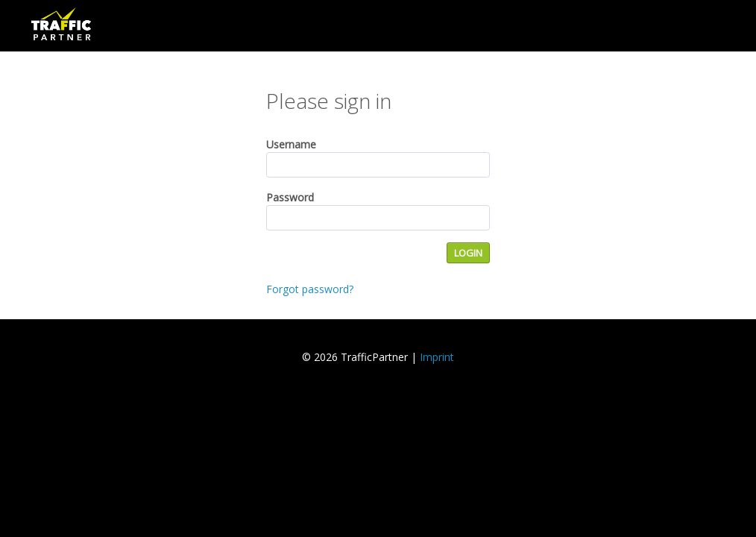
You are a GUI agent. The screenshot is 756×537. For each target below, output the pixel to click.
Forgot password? (310, 289)
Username (291, 144)
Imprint (437, 357)
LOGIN (468, 253)
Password (290, 197)
